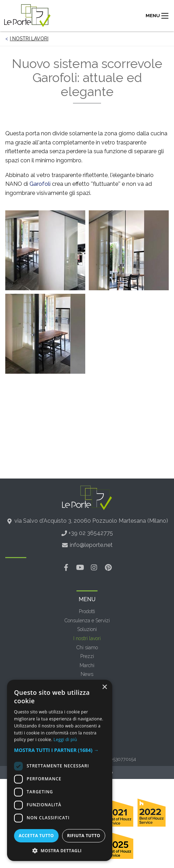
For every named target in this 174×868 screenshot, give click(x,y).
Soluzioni (87, 629)
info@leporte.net (91, 545)
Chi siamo (87, 647)
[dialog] (60, 770)
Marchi (87, 665)
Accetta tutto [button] (36, 836)
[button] (60, 750)
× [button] (104, 687)
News (87, 674)
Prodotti (87, 611)
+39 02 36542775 (91, 533)
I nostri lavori (29, 39)
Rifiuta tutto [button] (84, 836)
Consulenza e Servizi (87, 621)
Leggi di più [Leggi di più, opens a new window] (65, 740)
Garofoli (40, 184)
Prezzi (87, 656)
